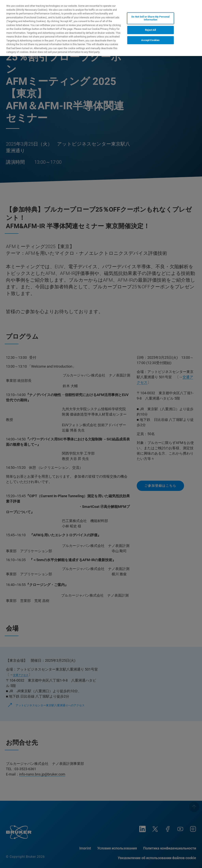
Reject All (150, 30)
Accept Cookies (150, 40)
